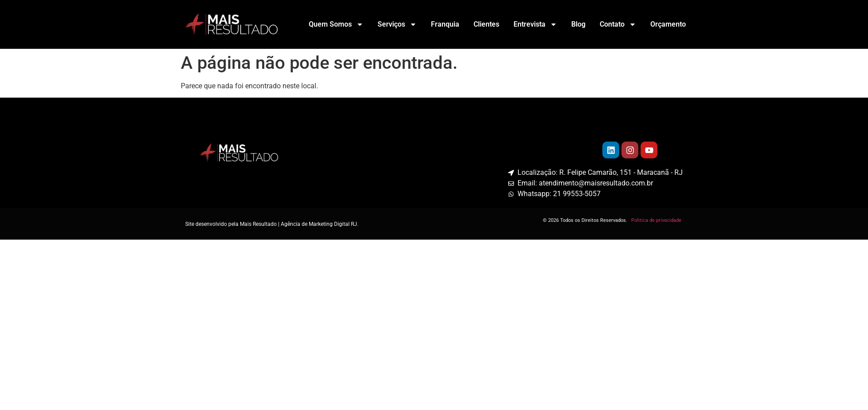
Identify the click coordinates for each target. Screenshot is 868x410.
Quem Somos (336, 24)
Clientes (486, 24)
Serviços (397, 24)
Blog (578, 24)
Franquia (445, 24)
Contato (618, 24)
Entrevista (535, 24)
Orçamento (668, 24)
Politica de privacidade (657, 220)
